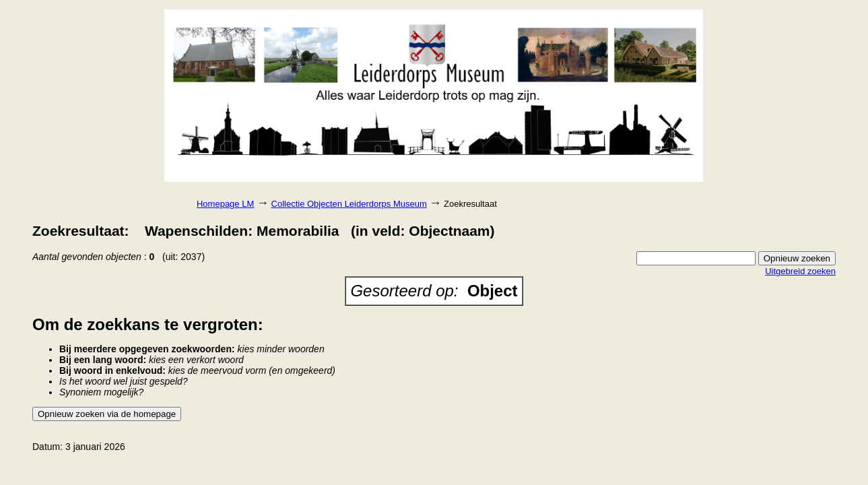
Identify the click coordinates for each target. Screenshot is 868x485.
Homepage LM (225, 204)
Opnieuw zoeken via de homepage (107, 414)
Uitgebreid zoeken (800, 271)
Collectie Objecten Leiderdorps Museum (349, 204)
